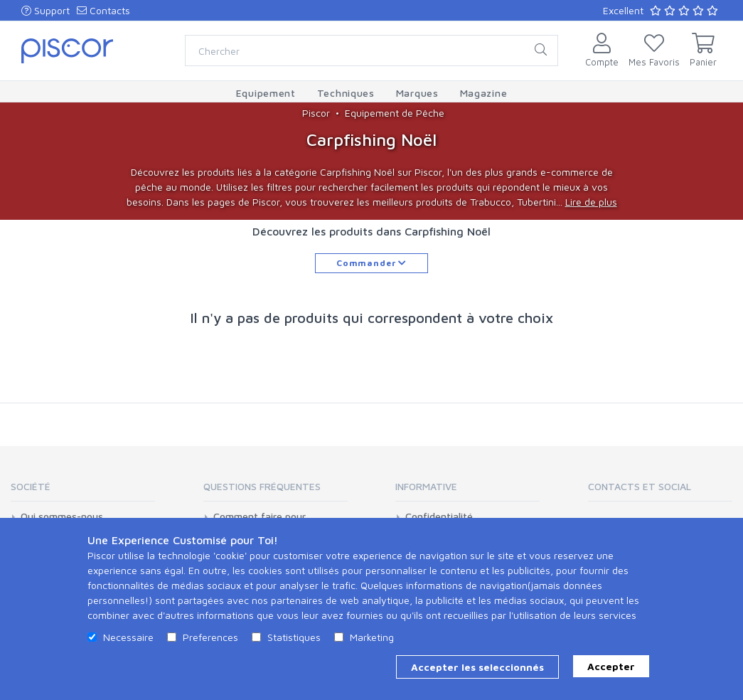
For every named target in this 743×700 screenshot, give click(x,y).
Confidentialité (439, 516)
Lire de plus (591, 202)
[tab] (83, 491)
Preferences (210, 637)
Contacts (103, 10)
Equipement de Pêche (395, 113)
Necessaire (128, 637)
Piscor (316, 113)
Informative (426, 486)
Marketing (372, 637)
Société (31, 486)
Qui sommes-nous (62, 516)
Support (46, 10)
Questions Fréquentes (262, 486)
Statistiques (294, 637)
